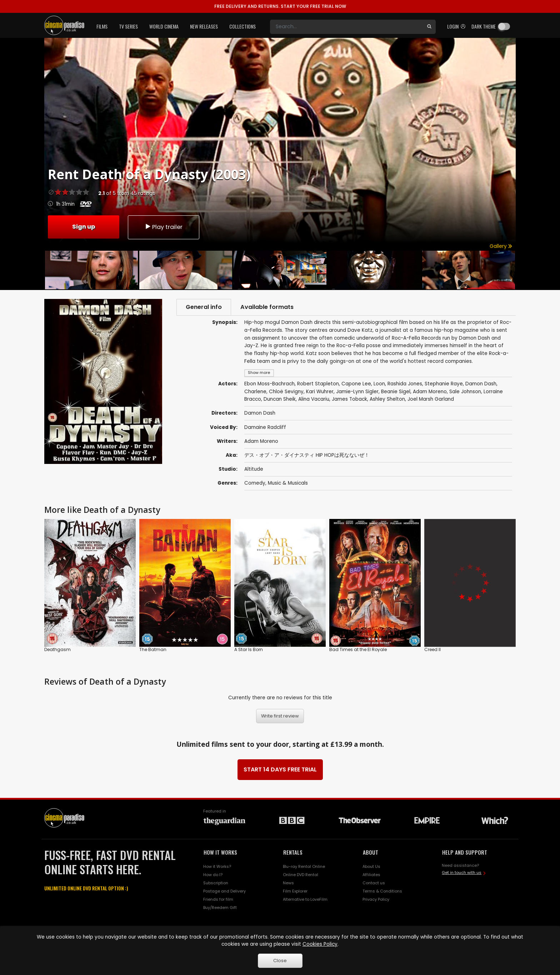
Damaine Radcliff (265, 427)
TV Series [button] (128, 26)
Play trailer (164, 227)
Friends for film (218, 899)
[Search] (346, 27)
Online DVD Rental (301, 875)
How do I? (213, 875)
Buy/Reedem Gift (220, 907)
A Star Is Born (249, 650)
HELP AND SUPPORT (465, 852)
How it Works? (217, 866)
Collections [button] (242, 26)
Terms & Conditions (382, 891)
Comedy (255, 483)
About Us (371, 866)
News (288, 883)
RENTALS (293, 852)
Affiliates (371, 875)
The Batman (153, 650)
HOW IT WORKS (220, 852)
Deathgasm (57, 650)
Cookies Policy (320, 944)
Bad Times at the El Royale (358, 650)
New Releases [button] (204, 26)
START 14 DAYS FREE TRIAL (280, 769)
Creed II (432, 650)
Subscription (216, 883)
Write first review (280, 716)
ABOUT (371, 852)
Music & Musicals (288, 483)
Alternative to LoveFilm (305, 899)
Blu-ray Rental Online (304, 866)
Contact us (374, 883)
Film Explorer (295, 891)
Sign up (84, 227)
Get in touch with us (462, 872)
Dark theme (484, 26)
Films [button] (102, 26)
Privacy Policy (376, 899)
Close (280, 961)
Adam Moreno (261, 441)
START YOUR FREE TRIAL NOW (280, 6)
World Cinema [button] (164, 26)
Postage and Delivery (224, 891)
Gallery (501, 246)
